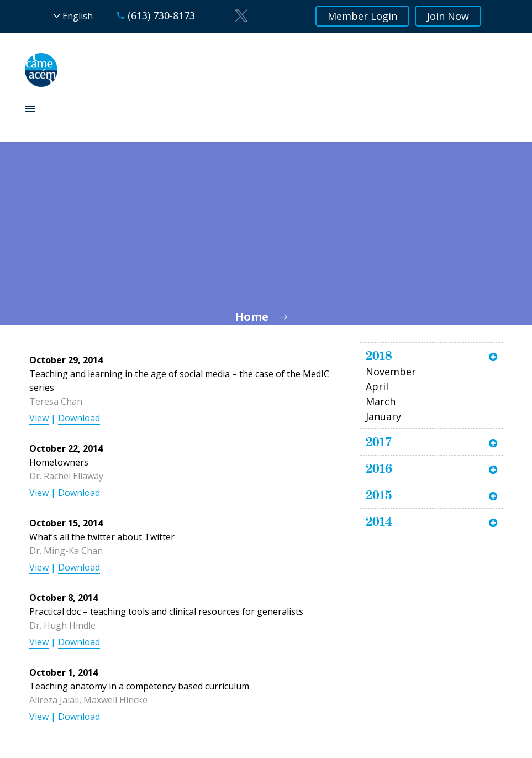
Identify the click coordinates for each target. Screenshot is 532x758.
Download (79, 418)
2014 (379, 521)
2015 (379, 495)
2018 (379, 356)
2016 (379, 468)
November (391, 372)
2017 (379, 442)
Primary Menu (30, 109)
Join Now (448, 16)
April (377, 386)
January (383, 416)
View (39, 418)
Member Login (362, 16)
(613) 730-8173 (161, 15)
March (381, 401)
